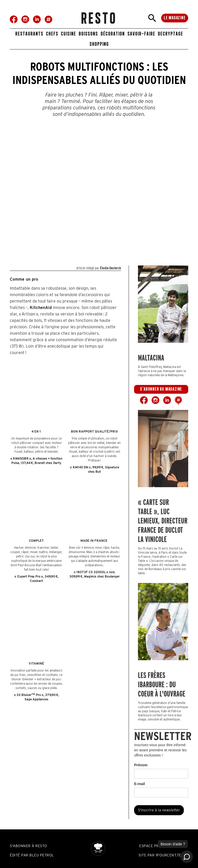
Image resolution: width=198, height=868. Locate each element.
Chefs (52, 34)
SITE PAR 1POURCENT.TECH (162, 855)
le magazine (175, 18)
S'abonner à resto (28, 846)
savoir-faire (141, 34)
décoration (113, 34)
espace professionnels (163, 846)
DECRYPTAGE (170, 34)
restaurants (29, 34)
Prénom (141, 765)
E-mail (139, 784)
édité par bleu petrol (32, 855)
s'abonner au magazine (161, 389)
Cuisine (68, 34)
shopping (99, 44)
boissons (88, 34)
